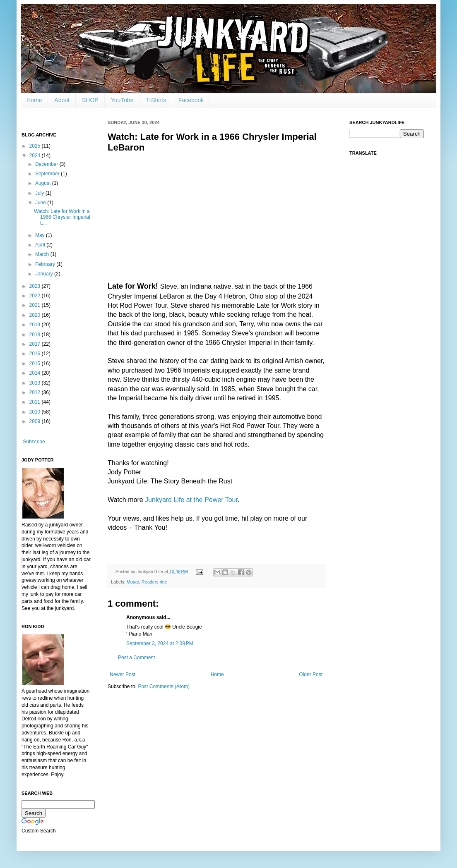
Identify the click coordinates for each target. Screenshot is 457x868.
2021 (36, 305)
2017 (36, 344)
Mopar (133, 582)
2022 (36, 296)
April (41, 245)
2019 (36, 325)
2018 (36, 335)
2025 (36, 146)
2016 (36, 354)
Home (34, 100)
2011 (36, 402)
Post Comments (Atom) (164, 686)
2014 (36, 373)
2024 (36, 155)
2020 (36, 315)
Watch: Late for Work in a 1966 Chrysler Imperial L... (62, 217)
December (47, 164)
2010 (36, 412)
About (62, 100)
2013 (36, 383)
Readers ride (154, 582)
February (46, 264)
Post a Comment (136, 658)
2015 (36, 363)
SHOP (90, 100)
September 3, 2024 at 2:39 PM (160, 643)
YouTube (122, 100)
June (41, 203)
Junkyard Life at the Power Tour (191, 500)
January (45, 274)
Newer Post (123, 674)
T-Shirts (156, 100)
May (41, 235)
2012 (36, 392)
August (44, 183)
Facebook (191, 100)
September (48, 174)
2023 (36, 286)
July (40, 193)
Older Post (311, 674)
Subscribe (34, 442)
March (43, 254)
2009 (36, 421)
